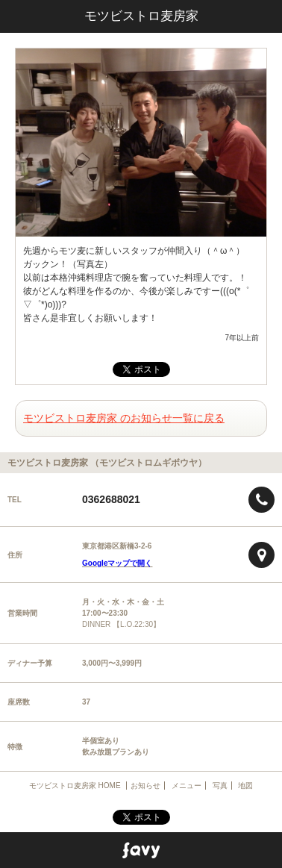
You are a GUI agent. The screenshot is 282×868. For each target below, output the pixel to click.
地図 (245, 786)
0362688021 (111, 499)
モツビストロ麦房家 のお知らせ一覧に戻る (124, 418)
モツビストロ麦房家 (141, 16)
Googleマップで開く (117, 563)
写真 (220, 786)
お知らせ (145, 786)
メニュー (187, 786)
